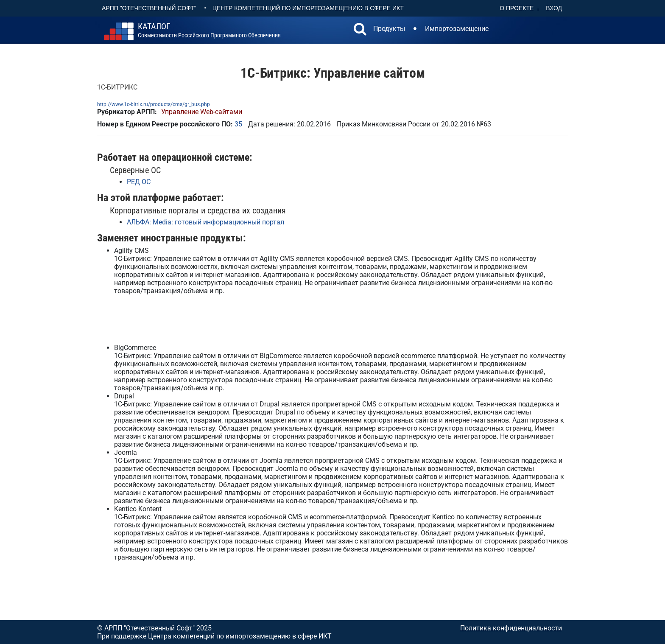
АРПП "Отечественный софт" (149, 8)
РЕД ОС (139, 182)
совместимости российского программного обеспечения (209, 31)
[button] (360, 30)
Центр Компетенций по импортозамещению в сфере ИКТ (308, 8)
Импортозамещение (457, 29)
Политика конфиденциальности (511, 628)
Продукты (389, 29)
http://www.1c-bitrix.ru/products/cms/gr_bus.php (154, 104)
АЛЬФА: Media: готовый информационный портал (205, 222)
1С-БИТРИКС (117, 87)
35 (238, 124)
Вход (554, 8)
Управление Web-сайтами (202, 112)
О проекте (517, 8)
